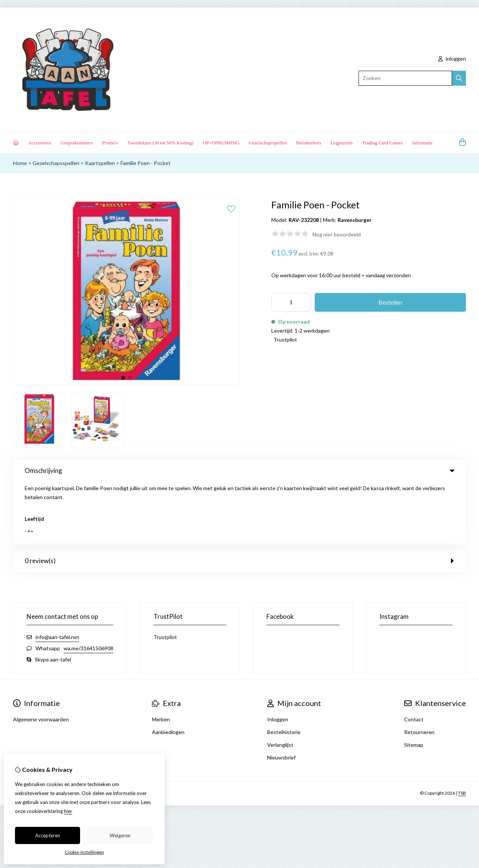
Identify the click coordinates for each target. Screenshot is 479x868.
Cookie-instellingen (84, 852)
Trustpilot (285, 340)
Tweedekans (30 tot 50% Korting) (160, 143)
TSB (462, 730)
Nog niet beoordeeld (337, 234)
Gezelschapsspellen (268, 143)
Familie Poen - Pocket (146, 163)
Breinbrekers (309, 143)
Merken (161, 656)
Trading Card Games (383, 143)
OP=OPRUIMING (221, 143)
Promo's (110, 143)
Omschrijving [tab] (239, 470)
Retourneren (419, 669)
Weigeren (120, 835)
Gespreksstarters (77, 143)
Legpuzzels (341, 143)
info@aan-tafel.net (57, 574)
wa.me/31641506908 (89, 585)
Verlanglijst (280, 681)
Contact (414, 656)
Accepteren (48, 835)
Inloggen (278, 656)
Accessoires (40, 143)
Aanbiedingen (168, 669)
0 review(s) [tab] (239, 497)
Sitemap (414, 681)
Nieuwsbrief (281, 694)
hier (68, 811)
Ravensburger (355, 220)
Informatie (422, 143)
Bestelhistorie (284, 669)
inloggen (452, 59)
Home (20, 163)
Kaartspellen (100, 163)
